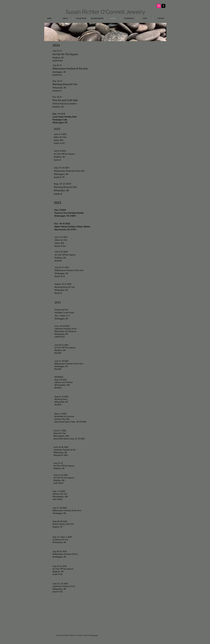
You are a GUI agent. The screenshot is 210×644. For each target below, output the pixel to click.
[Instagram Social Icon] (159, 6)
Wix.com (95, 635)
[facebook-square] (163, 6)
